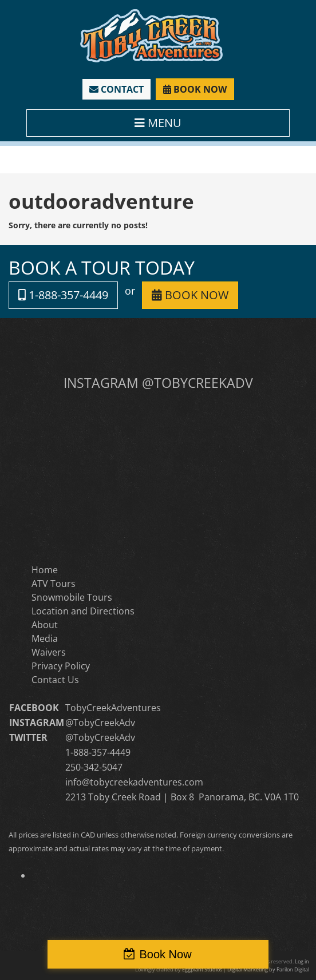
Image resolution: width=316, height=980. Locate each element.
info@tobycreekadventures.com (134, 782)
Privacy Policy (61, 666)
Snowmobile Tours (72, 597)
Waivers (49, 652)
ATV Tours (54, 584)
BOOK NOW (195, 89)
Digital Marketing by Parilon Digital (268, 969)
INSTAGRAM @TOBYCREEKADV (158, 383)
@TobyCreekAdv (100, 723)
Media (45, 638)
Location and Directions (83, 611)
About (45, 625)
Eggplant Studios (202, 969)
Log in (302, 961)
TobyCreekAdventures (113, 708)
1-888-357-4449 (63, 295)
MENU (158, 123)
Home (45, 570)
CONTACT (116, 89)
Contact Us (55, 680)
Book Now (165, 954)
